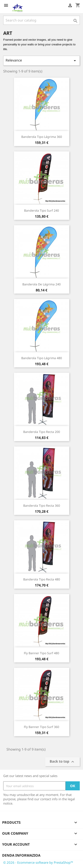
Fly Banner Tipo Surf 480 (41, 653)
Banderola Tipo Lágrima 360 (42, 137)
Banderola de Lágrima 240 (41, 284)
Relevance (41, 61)
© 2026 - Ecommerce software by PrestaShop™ (38, 862)
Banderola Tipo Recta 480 (42, 579)
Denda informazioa (21, 855)
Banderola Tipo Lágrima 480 (42, 358)
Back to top (62, 762)
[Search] (41, 20)
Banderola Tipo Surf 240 (41, 210)
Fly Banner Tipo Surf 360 (41, 727)
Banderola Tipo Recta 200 (42, 432)
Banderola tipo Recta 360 (42, 506)
